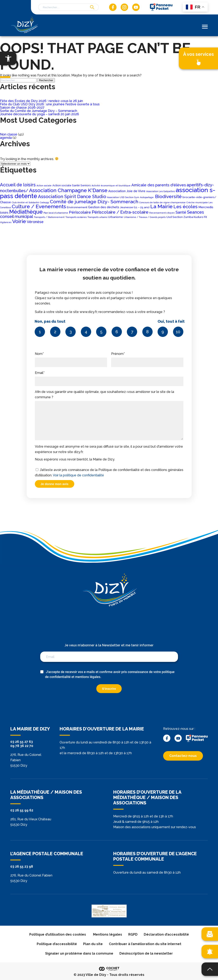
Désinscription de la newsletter (146, 953)
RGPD (133, 934)
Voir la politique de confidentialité (78, 475)
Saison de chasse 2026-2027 (22, 108)
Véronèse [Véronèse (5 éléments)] (35, 222)
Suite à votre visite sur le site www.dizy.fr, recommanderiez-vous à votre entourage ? (109, 322)
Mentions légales (108, 934)
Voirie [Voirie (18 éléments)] (19, 221)
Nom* (71, 358)
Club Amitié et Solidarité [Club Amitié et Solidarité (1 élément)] (25, 202)
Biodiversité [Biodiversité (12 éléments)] (168, 196)
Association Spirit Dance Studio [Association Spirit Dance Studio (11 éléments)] (72, 196)
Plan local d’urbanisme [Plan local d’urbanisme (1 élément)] (56, 213)
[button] (8, 58)
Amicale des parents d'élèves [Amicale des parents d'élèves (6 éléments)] (159, 185)
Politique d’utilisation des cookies (58, 934)
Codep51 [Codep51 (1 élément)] (44, 202)
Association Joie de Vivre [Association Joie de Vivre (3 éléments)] (127, 191)
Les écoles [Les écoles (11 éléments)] (186, 207)
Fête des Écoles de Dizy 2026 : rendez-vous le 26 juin (41, 101)
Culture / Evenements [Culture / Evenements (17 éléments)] (39, 206)
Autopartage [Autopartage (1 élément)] (147, 197)
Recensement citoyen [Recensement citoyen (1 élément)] (162, 213)
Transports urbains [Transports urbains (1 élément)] (97, 217)
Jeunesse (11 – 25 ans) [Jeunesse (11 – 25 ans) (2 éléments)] (135, 207)
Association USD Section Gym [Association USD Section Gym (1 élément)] (123, 197)
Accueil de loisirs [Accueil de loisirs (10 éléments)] (18, 185)
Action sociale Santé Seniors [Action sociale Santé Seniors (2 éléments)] (72, 185)
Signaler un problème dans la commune (79, 953)
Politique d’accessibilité (57, 944)
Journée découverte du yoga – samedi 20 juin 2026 (39, 114)
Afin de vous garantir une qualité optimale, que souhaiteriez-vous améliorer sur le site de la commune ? (109, 415)
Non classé (9, 134)
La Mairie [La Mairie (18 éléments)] (161, 206)
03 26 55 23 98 (22, 866)
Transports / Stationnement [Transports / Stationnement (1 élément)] (49, 217)
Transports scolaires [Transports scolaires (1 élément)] (76, 217)
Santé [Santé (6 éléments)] (181, 212)
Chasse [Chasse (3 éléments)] (5, 202)
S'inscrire (109, 689)
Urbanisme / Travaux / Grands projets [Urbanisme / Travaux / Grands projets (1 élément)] (145, 217)
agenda (6, 138)
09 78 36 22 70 (22, 746)
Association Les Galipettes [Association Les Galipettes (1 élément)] (161, 191)
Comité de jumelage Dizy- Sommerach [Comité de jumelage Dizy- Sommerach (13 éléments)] (94, 202)
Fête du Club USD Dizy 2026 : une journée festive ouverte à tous (50, 104)
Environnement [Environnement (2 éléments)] (77, 207)
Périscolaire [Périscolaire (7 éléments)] (80, 212)
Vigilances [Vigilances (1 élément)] (6, 222)
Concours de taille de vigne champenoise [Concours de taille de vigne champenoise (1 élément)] (162, 202)
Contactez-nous (183, 756)
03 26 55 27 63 (22, 742)
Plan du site (93, 944)
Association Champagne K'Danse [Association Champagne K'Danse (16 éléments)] (68, 190)
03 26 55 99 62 (22, 810)
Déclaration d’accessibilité (166, 934)
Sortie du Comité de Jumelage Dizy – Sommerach (39, 111)
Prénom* (147, 358)
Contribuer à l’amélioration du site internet (145, 944)
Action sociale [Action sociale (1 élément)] (44, 186)
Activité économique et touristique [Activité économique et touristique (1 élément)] (111, 186)
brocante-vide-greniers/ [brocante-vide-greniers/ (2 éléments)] (199, 197)
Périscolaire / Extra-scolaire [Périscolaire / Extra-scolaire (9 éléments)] (120, 212)
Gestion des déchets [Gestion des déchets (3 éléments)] (104, 207)
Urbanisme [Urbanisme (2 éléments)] (115, 217)
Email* (109, 377)
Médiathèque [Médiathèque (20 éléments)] (26, 212)
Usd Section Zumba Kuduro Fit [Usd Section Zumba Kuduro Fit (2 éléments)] (187, 217)
